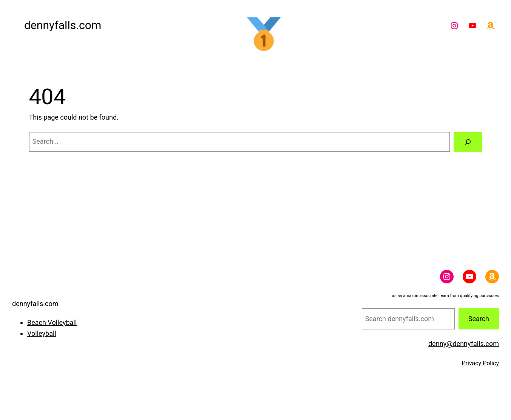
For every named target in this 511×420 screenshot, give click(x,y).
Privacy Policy (481, 363)
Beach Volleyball (52, 322)
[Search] (468, 142)
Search (479, 319)
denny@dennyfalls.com (464, 344)
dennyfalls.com (63, 25)
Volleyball (42, 333)
